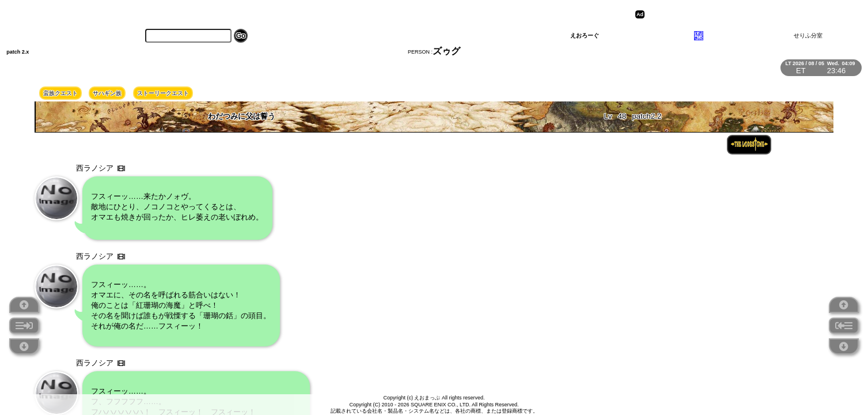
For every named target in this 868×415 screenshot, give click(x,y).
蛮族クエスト (60, 93)
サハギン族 (107, 93)
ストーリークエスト (163, 93)
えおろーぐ (585, 35)
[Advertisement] (737, 14)
